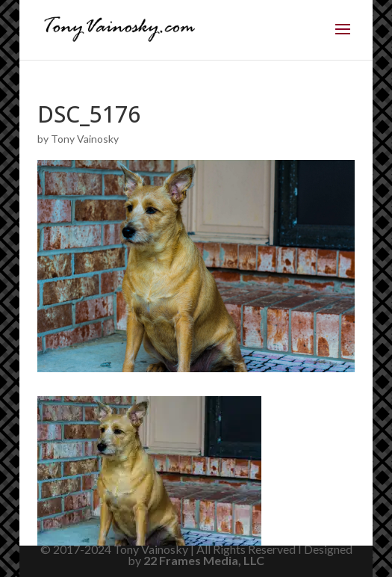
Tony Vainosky (85, 139)
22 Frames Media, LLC (204, 560)
